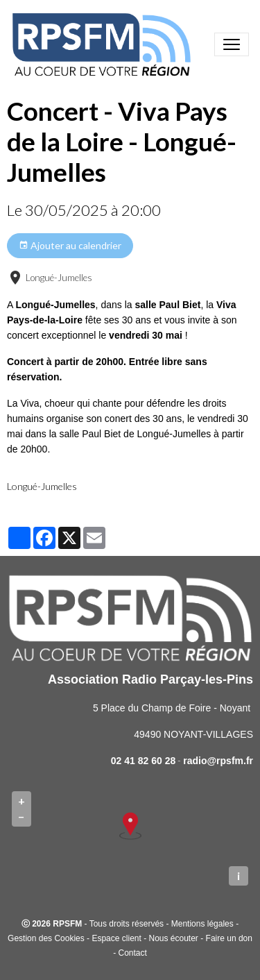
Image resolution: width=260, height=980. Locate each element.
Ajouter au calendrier (70, 246)
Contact (132, 953)
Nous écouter (173, 938)
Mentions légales (202, 924)
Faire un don (229, 938)
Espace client (116, 938)
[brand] (104, 44)
